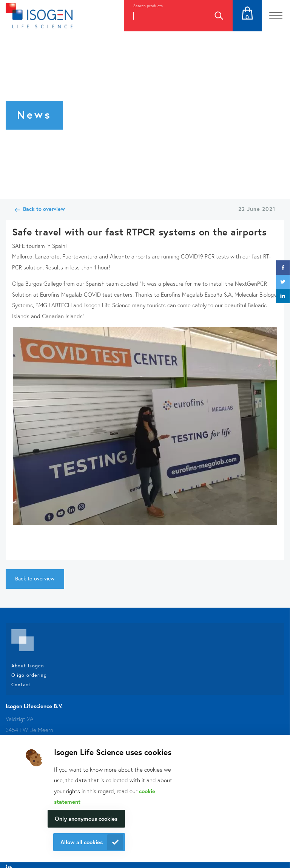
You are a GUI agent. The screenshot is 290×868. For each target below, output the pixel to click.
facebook (283, 267)
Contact (21, 684)
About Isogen (28, 665)
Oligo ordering (29, 675)
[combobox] (164, 16)
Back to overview (44, 209)
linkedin (283, 296)
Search (219, 16)
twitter (283, 282)
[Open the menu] (276, 16)
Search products (148, 6)
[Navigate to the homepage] (39, 16)
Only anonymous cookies (86, 818)
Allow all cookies (82, 842)
